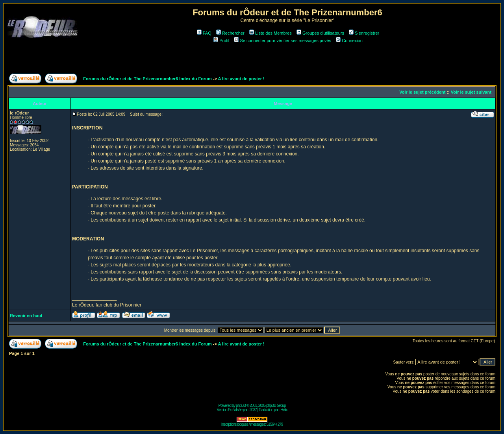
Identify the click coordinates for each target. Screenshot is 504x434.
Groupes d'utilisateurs (320, 33)
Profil (221, 41)
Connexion (349, 41)
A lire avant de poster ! (241, 79)
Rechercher (230, 33)
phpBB (241, 405)
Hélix (284, 410)
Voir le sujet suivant (471, 92)
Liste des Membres (271, 33)
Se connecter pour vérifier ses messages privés (283, 41)
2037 (253, 410)
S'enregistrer (364, 33)
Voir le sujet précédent (422, 92)
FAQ (204, 33)
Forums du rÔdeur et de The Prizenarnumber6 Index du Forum (147, 79)
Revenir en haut (26, 316)
